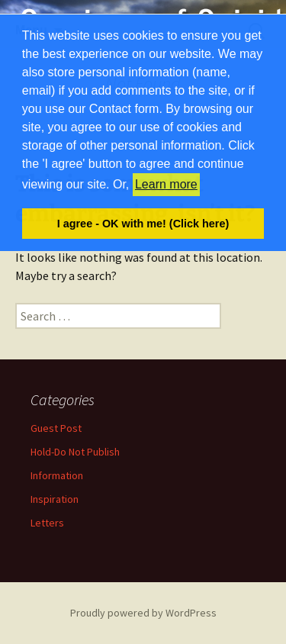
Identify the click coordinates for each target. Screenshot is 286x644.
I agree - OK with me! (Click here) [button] (143, 224)
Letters (47, 523)
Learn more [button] (166, 184)
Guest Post (56, 428)
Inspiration (55, 499)
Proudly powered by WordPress (143, 613)
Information (57, 475)
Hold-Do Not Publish (75, 452)
